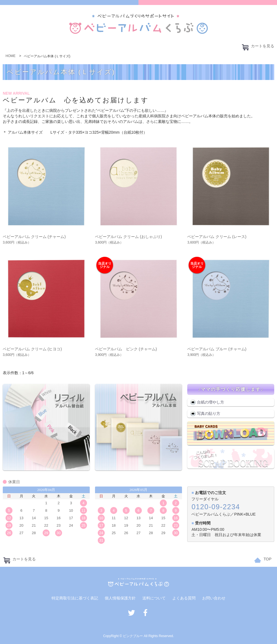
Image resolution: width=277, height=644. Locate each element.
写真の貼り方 (209, 413)
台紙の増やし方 (211, 402)
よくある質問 (184, 598)
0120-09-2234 (216, 507)
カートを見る (258, 47)
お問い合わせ (214, 598)
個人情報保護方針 (120, 598)
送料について (154, 598)
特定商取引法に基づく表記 (75, 598)
